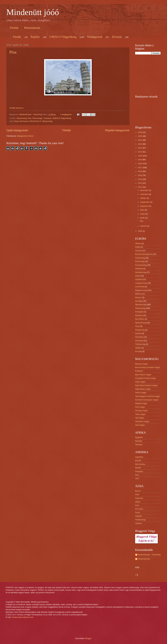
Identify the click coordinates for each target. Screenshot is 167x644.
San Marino (140, 319)
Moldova (139, 294)
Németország (141, 305)
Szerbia (138, 333)
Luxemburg (140, 287)
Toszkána (47, 118)
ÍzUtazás (117, 37)
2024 (140, 140)
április (143, 218)
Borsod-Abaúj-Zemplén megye (148, 367)
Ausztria (138, 251)
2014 (140, 179)
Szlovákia (139, 337)
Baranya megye (142, 364)
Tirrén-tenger (37, 118)
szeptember (145, 202)
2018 (140, 164)
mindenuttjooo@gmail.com (23, 617)
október (143, 198)
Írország (138, 351)
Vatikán (138, 348)
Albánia (138, 243)
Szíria (137, 512)
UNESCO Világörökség (63, 37)
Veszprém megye (142, 421)
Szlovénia (139, 341)
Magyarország (141, 290)
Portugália (139, 312)
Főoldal (14, 28)
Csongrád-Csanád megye (146, 378)
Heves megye (141, 393)
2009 (140, 231)
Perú (137, 475)
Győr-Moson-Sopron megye (146, 385)
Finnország (140, 261)
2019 (140, 160)
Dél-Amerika (140, 464)
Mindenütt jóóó (33, 12)
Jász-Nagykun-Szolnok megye (147, 396)
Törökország (140, 344)
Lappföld (139, 279)
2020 (140, 156)
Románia (139, 315)
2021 (140, 152)
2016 (140, 171)
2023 (140, 144)
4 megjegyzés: (66, 114)
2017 (140, 168)
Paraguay (139, 471)
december (144, 190)
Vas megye (140, 418)
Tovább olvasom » (17, 108)
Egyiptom (139, 437)
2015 (140, 175)
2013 (140, 183)
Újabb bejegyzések (17, 130)
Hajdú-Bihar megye (143, 389)
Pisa (13, 52)
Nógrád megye (141, 403)
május (143, 214)
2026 (140, 132)
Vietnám (138, 523)
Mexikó (138, 468)
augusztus (144, 206)
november (144, 194)
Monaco (138, 297)
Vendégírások (95, 37)
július (142, 210)
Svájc (137, 326)
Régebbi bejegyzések (117, 130)
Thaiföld (138, 516)
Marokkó (139, 441)
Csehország (140, 258)
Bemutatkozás (32, 28)
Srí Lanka (139, 509)
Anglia (138, 247)
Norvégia (139, 301)
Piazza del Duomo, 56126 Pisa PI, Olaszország (33, 121)
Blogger (88, 638)
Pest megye (140, 407)
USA (137, 478)
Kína (137, 505)
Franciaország (141, 265)
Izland (138, 276)
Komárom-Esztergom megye (147, 400)
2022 (140, 148)
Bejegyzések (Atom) (25, 136)
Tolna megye (140, 414)
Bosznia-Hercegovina (144, 254)
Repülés (35, 37)
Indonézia (139, 498)
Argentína (139, 457)
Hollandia (139, 269)
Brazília (138, 460)
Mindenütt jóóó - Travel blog (149, 555)
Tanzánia (139, 445)
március (144, 226)
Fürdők (17, 37)
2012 (140, 187)
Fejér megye (140, 382)
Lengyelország (141, 283)
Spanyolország (141, 323)
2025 (140, 136)
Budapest (139, 371)
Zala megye (140, 425)
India (137, 494)
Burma (138, 491)
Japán (138, 502)
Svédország (140, 330)
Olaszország (22, 118)
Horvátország (141, 272)
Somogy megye (141, 411)
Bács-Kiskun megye (143, 375)
